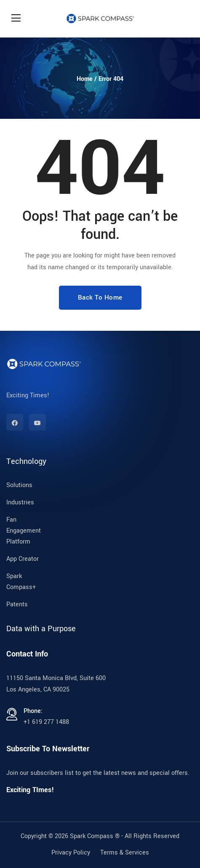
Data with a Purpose (41, 629)
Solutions (19, 485)
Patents (17, 604)
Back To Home (100, 297)
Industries (20, 502)
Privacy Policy (71, 853)
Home (85, 79)
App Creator (23, 559)
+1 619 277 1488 (46, 722)
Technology (26, 461)
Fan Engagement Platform (24, 531)
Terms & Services (125, 853)
